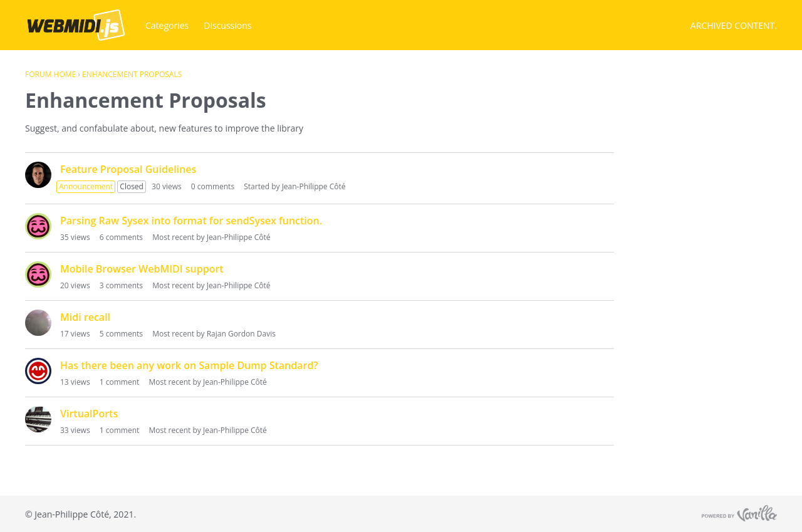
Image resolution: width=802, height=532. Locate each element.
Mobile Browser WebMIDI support (142, 269)
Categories (167, 25)
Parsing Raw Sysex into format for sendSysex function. (191, 221)
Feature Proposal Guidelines (128, 169)
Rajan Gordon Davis (241, 334)
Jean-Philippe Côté (314, 186)
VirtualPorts (89, 414)
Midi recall (85, 317)
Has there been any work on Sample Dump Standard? (189, 365)
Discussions (227, 25)
